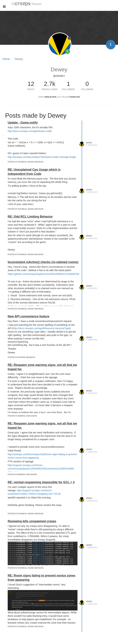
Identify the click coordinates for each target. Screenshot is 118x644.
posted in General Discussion (22, 416)
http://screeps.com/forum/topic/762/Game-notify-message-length (42, 157)
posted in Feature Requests (21, 357)
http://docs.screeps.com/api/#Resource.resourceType (41, 328)
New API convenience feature (28, 316)
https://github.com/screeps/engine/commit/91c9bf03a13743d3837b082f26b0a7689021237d (56, 274)
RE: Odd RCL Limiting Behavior (30, 217)
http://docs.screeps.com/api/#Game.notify (30, 131)
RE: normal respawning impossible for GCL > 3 (41, 482)
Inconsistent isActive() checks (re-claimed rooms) (43, 262)
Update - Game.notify (23, 123)
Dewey (89, 143)
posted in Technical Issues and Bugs (26, 162)
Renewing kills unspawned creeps (32, 521)
